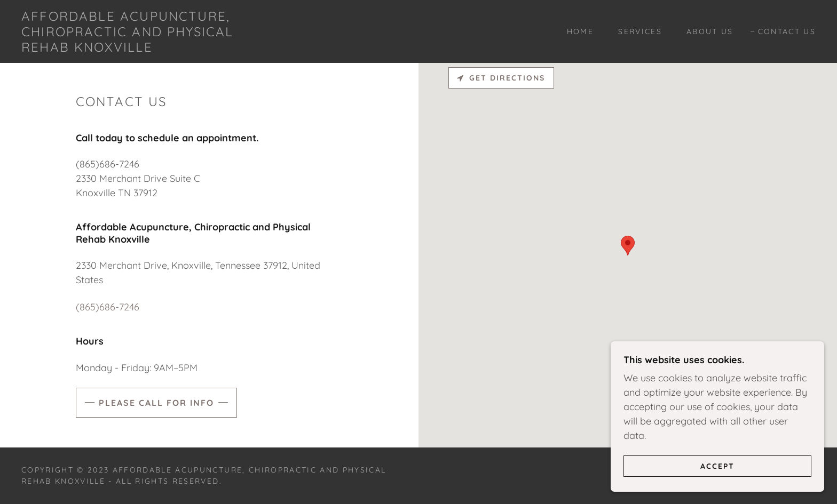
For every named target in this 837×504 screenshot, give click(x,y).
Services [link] (640, 31)
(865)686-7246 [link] (108, 307)
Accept (717, 466)
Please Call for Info (156, 403)
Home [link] (580, 31)
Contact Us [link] (787, 31)
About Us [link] (710, 31)
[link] (132, 48)
